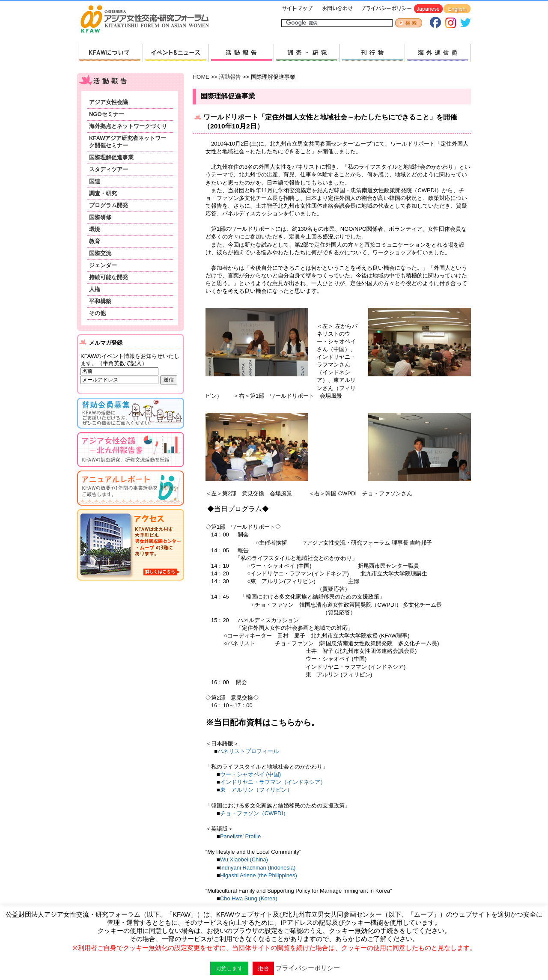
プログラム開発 (109, 205)
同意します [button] (229, 968)
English (457, 9)
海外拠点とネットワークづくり (128, 126)
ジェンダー (103, 265)
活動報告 (241, 53)
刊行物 (372, 53)
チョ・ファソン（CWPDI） (254, 813)
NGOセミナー (107, 114)
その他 (97, 313)
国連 (95, 181)
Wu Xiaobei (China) (244, 859)
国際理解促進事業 (111, 157)
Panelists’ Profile (240, 836)
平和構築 (100, 301)
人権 (95, 289)
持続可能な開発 (109, 277)
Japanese (428, 9)
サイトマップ (298, 9)
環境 (95, 229)
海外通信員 (438, 53)
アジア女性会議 (109, 102)
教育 (95, 241)
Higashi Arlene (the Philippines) (259, 875)
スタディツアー (109, 169)
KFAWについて (110, 53)
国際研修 (100, 217)
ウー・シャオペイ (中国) (250, 774)
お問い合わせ (337, 9)
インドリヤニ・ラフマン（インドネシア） (273, 782)
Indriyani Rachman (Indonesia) (258, 868)
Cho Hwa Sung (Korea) (249, 898)
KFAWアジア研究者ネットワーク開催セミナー (128, 142)
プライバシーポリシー (385, 9)
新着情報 (176, 53)
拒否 (263, 968)
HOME (201, 77)
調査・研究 (306, 53)
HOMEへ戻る (148, 20)
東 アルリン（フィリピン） (256, 790)
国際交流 (100, 253)
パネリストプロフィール (248, 751)
